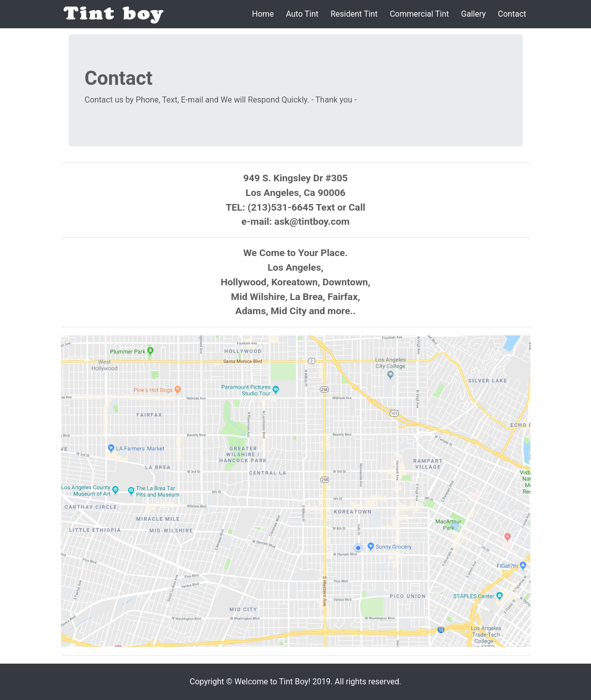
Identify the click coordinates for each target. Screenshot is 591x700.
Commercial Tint (419, 14)
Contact (512, 14)
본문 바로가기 (0, 0)
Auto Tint (302, 14)
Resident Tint (354, 14)
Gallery (474, 14)
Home (263, 14)
